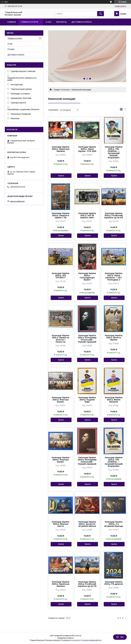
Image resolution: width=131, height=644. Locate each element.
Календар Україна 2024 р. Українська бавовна (61, 584)
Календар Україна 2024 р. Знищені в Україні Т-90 (61, 215)
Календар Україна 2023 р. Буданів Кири (87, 400)
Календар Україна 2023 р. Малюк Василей (114, 400)
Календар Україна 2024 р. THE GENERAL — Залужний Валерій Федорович (114, 462)
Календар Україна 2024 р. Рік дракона (114, 583)
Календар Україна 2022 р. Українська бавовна (61, 149)
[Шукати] (101, 14)
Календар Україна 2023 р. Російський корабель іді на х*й (114, 215)
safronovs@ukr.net (17, 201)
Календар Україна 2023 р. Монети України (114, 338)
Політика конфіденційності (91, 640)
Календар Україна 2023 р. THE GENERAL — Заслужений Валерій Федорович (114, 152)
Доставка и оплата (82, 22)
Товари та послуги (62, 90)
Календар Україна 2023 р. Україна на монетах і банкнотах (61, 339)
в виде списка (125, 110)
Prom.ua (78, 636)
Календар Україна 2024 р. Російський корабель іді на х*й (87, 584)
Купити (61, 176)
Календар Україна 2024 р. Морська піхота (61, 524)
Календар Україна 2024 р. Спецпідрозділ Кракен (87, 277)
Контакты (61, 22)
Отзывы (11, 49)
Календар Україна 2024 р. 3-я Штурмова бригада (114, 524)
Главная (11, 22)
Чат (120, 637)
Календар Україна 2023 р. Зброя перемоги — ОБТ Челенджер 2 (114, 277)
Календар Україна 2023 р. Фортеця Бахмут (61, 400)
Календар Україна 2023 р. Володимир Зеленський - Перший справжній (87, 339)
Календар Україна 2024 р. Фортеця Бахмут (61, 460)
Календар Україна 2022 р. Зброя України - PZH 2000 (87, 149)
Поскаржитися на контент (70, 640)
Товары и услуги (29, 22)
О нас (49, 22)
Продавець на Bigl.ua (65, 638)
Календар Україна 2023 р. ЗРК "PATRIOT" (61, 275)
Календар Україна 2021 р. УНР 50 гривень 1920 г (87, 215)
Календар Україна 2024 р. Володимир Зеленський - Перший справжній (87, 461)
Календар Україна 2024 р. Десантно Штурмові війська (87, 524)
